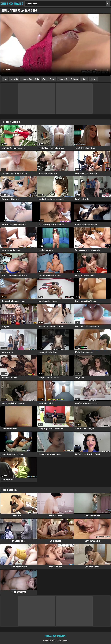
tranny (85, 79)
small (53, 79)
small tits (15, 79)
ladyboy (95, 79)
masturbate (64, 79)
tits (38, 79)
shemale (75, 79)
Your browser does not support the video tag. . (55, 45)
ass (6, 79)
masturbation (28, 79)
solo (45, 79)
